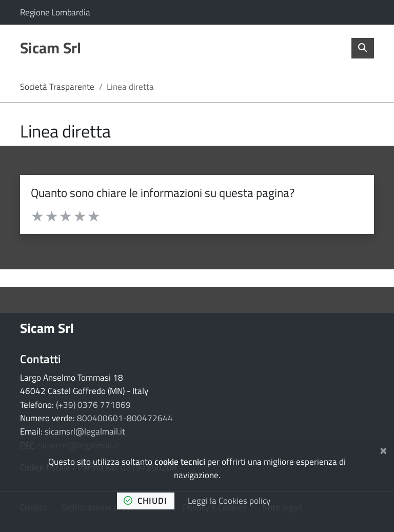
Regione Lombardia (55, 12)
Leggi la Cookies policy (229, 501)
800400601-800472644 (125, 418)
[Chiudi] (383, 449)
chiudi (145, 501)
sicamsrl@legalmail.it (85, 431)
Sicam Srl (47, 328)
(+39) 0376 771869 (93, 405)
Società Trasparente (57, 87)
